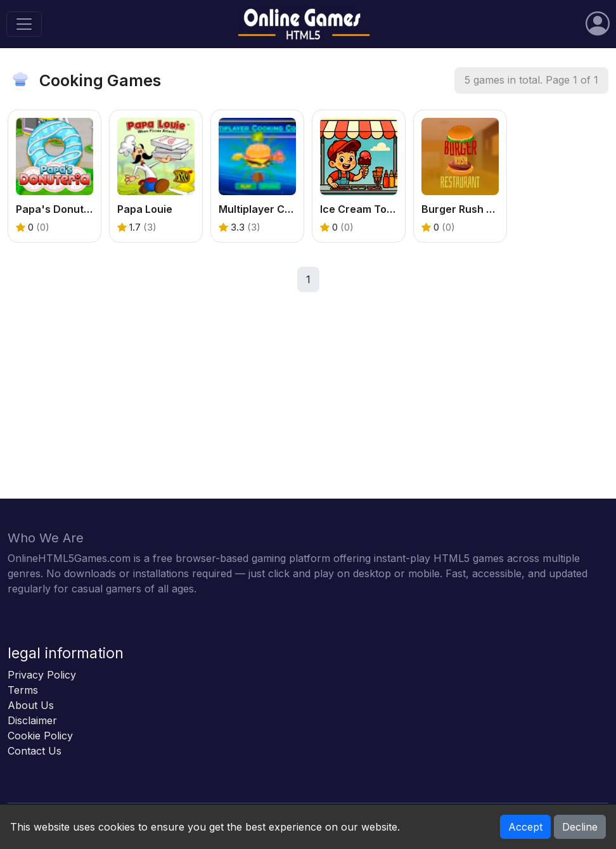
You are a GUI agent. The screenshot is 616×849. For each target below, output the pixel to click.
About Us (31, 705)
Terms (23, 690)
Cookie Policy (40, 736)
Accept (525, 827)
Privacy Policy (42, 675)
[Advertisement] (308, 410)
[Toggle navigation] (24, 24)
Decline (580, 827)
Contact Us (35, 751)
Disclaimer (32, 720)
